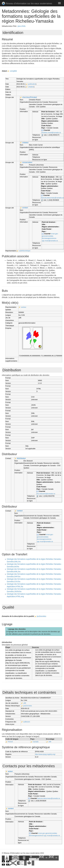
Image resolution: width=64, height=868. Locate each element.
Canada (36, 742)
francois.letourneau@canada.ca (52, 198)
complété (13, 71)
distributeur (21, 458)
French (10, 742)
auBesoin (27, 722)
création (31, 87)
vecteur (24, 307)
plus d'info (22, 26)
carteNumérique (25, 251)
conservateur (27, 162)
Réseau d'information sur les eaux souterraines (27, 4)
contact (25, 208)
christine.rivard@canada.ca (51, 133)
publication (32, 84)
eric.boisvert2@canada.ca (46, 494)
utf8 (25, 703)
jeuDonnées (42, 616)
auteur (10, 771)
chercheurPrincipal (30, 97)
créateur (25, 143)
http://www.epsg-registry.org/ (45, 754)
